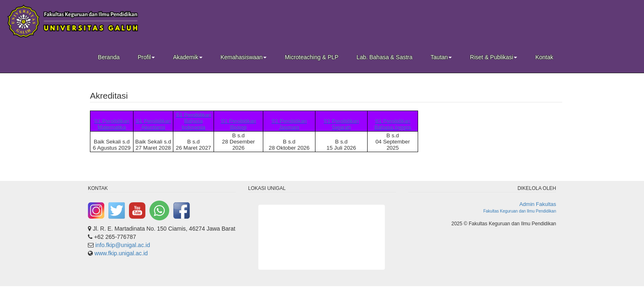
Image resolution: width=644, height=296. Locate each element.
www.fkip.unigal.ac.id (121, 253)
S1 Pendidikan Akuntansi (153, 124)
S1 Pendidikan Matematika (112, 124)
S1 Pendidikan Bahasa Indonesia (193, 121)
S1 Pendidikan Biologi (239, 124)
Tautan (441, 57)
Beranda (109, 57)
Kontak (544, 57)
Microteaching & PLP (312, 57)
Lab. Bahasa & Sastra (384, 57)
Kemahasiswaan (244, 57)
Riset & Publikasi (493, 57)
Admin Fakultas (538, 204)
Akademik (187, 57)
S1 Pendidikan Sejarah (341, 124)
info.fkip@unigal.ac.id (123, 245)
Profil (146, 57)
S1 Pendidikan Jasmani (289, 124)
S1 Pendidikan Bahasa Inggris (393, 124)
